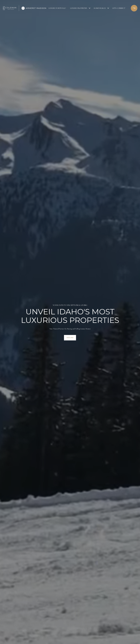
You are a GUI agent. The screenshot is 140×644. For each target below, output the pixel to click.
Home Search (100, 8)
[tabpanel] (70, 322)
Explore (70, 338)
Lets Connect (119, 8)
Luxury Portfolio (57, 8)
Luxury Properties (79, 8)
